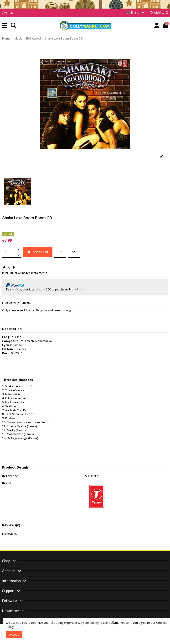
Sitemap (8, 12)
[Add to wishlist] (60, 252)
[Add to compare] (74, 252)
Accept (14, 635)
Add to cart (38, 252)
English (136, 12)
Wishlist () (159, 12)
